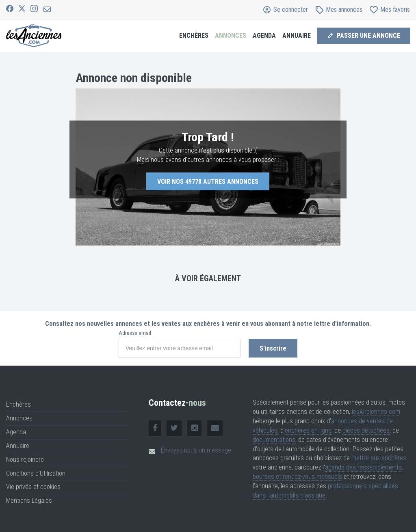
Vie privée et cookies (33, 487)
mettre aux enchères (379, 458)
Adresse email (135, 333)
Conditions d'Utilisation (36, 473)
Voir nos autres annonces (208, 182)
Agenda (264, 36)
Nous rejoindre (25, 460)
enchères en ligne (308, 430)
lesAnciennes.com (376, 412)
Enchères (194, 36)
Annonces (231, 36)
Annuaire (297, 36)
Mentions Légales (29, 501)
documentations (274, 440)
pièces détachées (366, 430)
